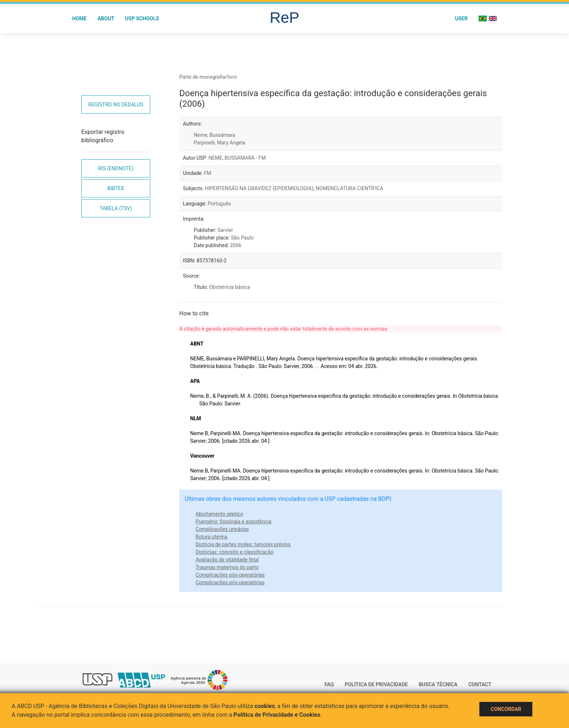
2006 (236, 245)
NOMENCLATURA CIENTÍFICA (349, 188)
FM (208, 173)
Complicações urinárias (222, 529)
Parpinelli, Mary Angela (220, 143)
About (106, 19)
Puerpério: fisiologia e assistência (234, 522)
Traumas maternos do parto (227, 567)
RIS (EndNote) (116, 168)
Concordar (506, 709)
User (461, 19)
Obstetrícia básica (229, 287)
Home (79, 19)
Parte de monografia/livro (208, 77)
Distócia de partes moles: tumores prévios (243, 544)
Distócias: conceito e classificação (235, 552)
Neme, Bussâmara (214, 135)
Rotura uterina (212, 537)
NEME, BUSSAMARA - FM (237, 158)
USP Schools (142, 19)
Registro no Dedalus (116, 105)
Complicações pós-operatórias (230, 575)
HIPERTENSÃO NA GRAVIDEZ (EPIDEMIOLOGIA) (259, 188)
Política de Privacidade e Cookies (277, 715)
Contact (480, 684)
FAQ (329, 684)
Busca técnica (438, 684)
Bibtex (116, 188)
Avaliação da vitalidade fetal (227, 560)
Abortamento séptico (219, 514)
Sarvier (225, 230)
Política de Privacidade (376, 684)
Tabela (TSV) (116, 208)
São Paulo (242, 238)
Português (219, 204)
